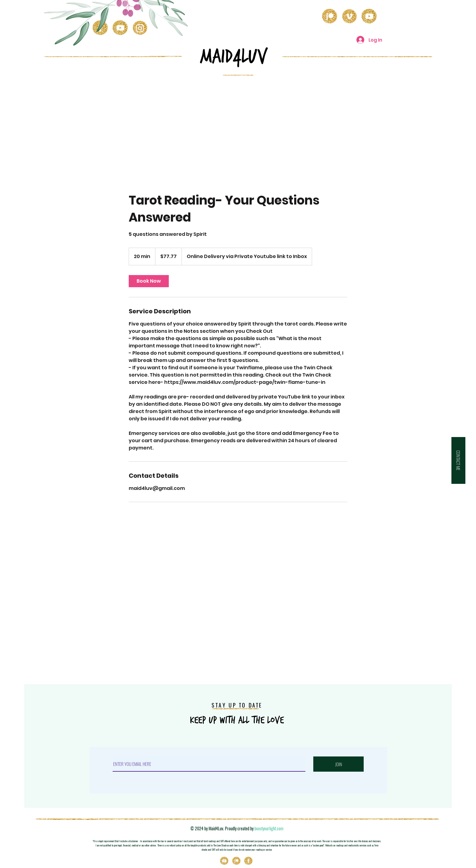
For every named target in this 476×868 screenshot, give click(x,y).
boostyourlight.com (269, 828)
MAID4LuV (234, 57)
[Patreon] (236, 861)
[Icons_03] (249, 861)
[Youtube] (224, 861)
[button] (458, 460)
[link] (149, 281)
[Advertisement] (238, 126)
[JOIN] (338, 764)
